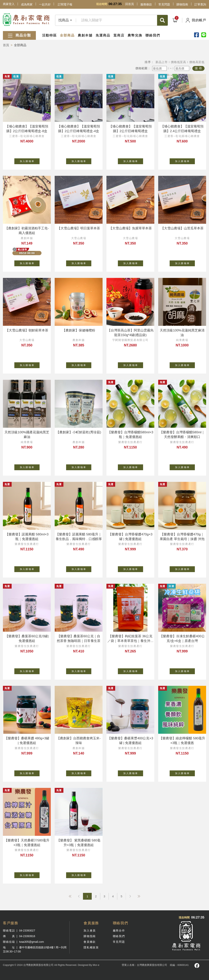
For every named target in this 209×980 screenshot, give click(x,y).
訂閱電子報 (65, 4)
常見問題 (164, 4)
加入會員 (90, 931)
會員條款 (90, 942)
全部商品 (67, 35)
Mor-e (96, 965)
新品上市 (162, 62)
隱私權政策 (91, 947)
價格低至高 (178, 62)
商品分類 (19, 36)
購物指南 (182, 4)
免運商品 (103, 35)
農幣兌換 (135, 35)
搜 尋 (198, 68)
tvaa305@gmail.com (32, 942)
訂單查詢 (200, 4)
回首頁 (130, 4)
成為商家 (27, 4)
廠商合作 (119, 931)
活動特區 (49, 35)
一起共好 (45, 4)
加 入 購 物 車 (30, 160)
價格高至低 (197, 62)
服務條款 (146, 4)
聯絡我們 (153, 35)
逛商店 (119, 35)
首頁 (6, 45)
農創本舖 (85, 35)
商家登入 (9, 4)
